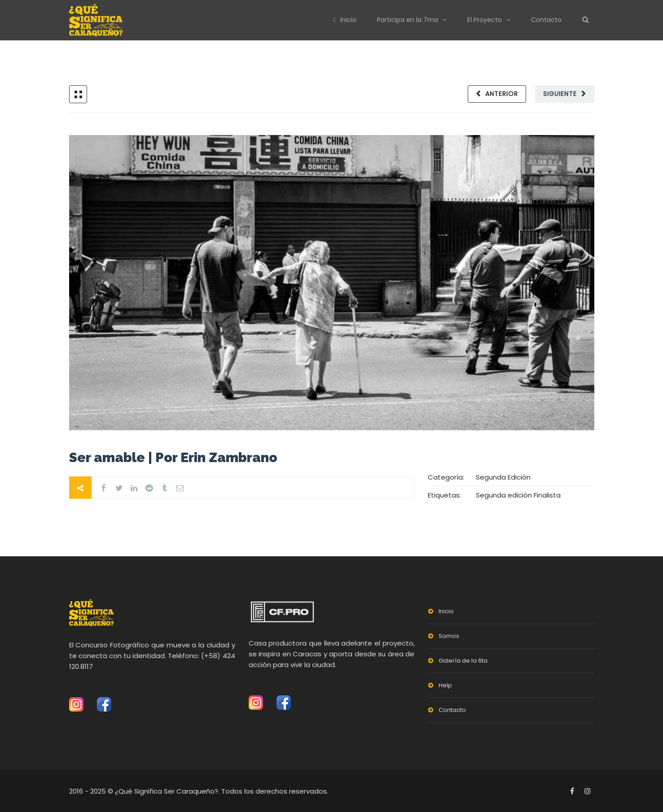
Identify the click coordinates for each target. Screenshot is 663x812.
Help (445, 685)
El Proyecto (485, 20)
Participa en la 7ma (408, 20)
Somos (449, 636)
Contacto (546, 20)
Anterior (502, 94)
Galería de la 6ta (463, 661)
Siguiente (560, 94)
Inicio (345, 20)
